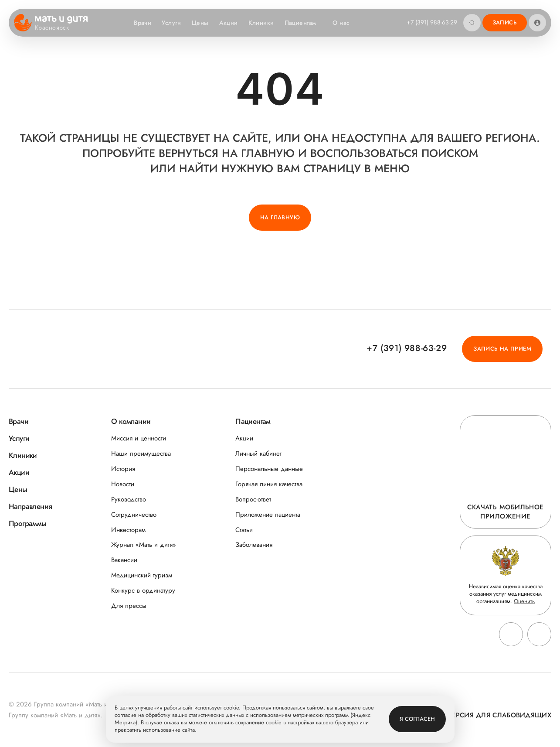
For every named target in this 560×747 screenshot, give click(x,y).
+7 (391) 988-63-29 (432, 22)
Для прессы (129, 606)
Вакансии (124, 560)
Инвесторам (128, 530)
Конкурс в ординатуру (143, 591)
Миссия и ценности (139, 438)
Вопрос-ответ (253, 500)
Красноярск (57, 28)
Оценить (524, 601)
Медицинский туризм (142, 575)
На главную (280, 217)
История (123, 469)
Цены (200, 23)
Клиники (261, 23)
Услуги (171, 23)
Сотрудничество (134, 515)
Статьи (244, 530)
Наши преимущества (141, 454)
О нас (345, 23)
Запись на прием (502, 349)
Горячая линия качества (269, 484)
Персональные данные (269, 469)
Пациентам (305, 23)
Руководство (129, 500)
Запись (505, 22)
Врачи (143, 23)
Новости (123, 484)
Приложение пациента (268, 515)
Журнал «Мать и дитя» (144, 545)
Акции (229, 23)
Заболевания (254, 545)
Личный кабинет (258, 454)
